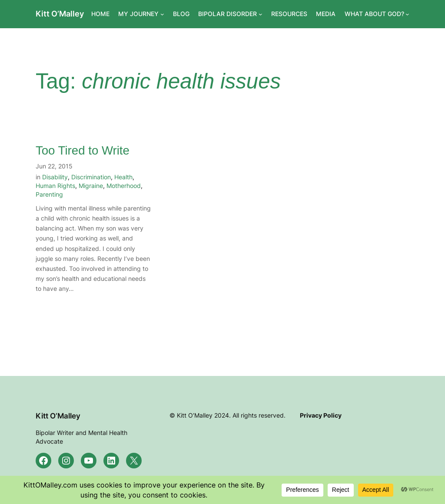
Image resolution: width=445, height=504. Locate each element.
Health (123, 177)
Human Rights (55, 186)
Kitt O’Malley (60, 14)
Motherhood (124, 186)
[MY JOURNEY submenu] (162, 14)
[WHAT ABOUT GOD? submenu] (407, 14)
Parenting (49, 194)
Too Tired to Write (83, 150)
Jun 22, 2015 (54, 166)
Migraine (91, 186)
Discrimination (91, 177)
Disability (55, 177)
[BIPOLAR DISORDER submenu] (261, 14)
